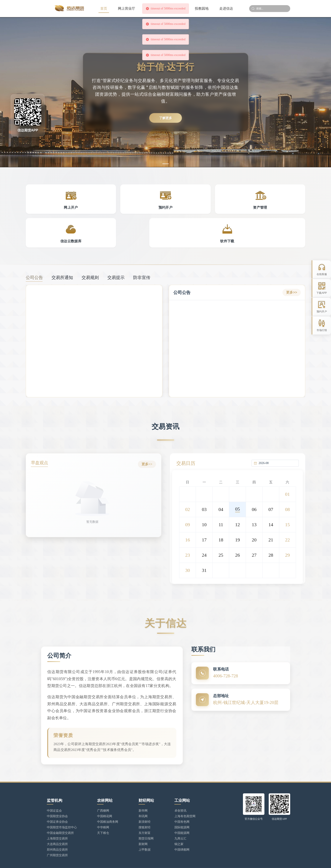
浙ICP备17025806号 (126, 861)
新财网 (143, 827)
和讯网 (143, 799)
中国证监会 (54, 793)
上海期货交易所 (57, 821)
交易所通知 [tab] (62, 247)
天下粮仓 (103, 816)
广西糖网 (103, 793)
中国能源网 (182, 816)
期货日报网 (146, 821)
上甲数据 (145, 832)
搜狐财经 (145, 810)
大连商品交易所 (57, 827)
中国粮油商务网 (108, 804)
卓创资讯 (180, 793)
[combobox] (278, 432)
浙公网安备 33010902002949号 (162, 861)
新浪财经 (145, 804)
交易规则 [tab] (90, 247)
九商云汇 (180, 821)
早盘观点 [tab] (41, 433)
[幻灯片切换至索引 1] (166, 164)
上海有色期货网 (185, 799)
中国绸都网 (182, 832)
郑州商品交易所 (57, 832)
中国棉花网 (105, 799)
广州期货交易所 (57, 838)
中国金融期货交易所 (60, 816)
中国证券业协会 (57, 804)
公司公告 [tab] (34, 247)
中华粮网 (103, 810)
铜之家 (179, 827)
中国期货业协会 (57, 799)
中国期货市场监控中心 (62, 810)
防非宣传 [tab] (142, 247)
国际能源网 (182, 810)
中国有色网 (182, 804)
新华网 (143, 793)
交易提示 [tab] (116, 247)
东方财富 (145, 816)
